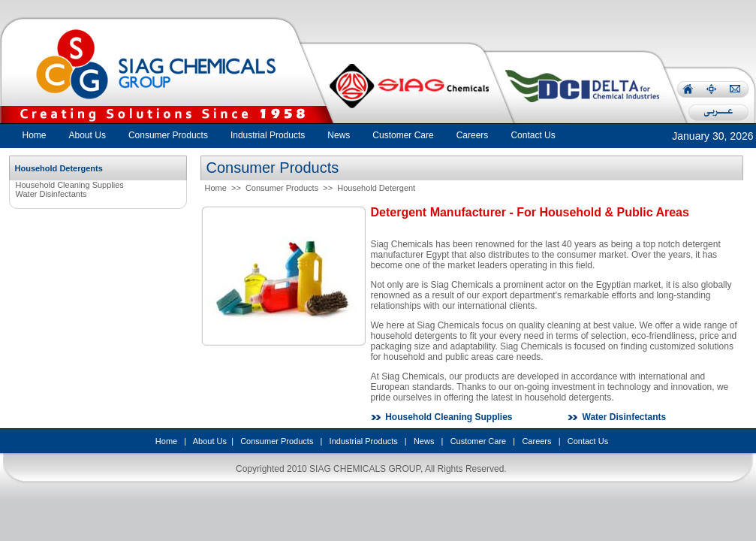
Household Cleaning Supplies (70, 185)
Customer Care (479, 441)
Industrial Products (364, 441)
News (424, 441)
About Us (210, 441)
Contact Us (588, 441)
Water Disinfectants (51, 194)
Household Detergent (376, 188)
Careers (536, 441)
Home (35, 135)
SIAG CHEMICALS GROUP (365, 469)
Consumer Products (282, 188)
